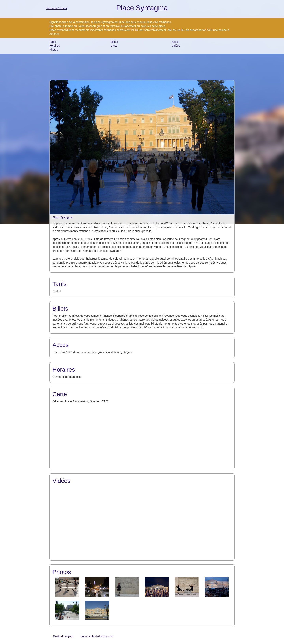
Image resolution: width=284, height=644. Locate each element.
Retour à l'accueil (57, 8)
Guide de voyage (64, 636)
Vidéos (176, 46)
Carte (114, 46)
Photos (54, 50)
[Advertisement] (142, 66)
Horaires (55, 46)
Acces (175, 42)
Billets (114, 42)
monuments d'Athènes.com (97, 636)
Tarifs (53, 42)
